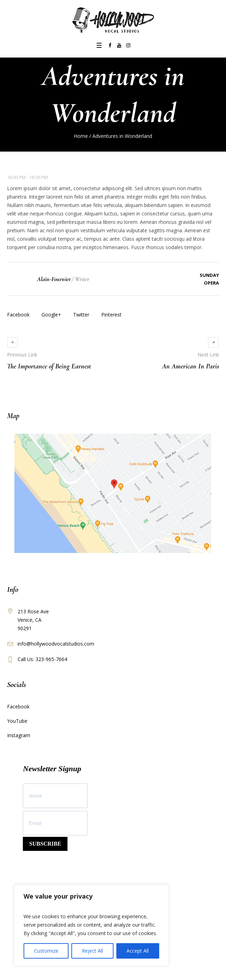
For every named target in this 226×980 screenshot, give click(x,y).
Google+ (51, 315)
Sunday (209, 275)
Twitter (81, 315)
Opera (211, 283)
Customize (46, 951)
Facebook (18, 315)
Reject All (92, 951)
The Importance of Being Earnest (49, 366)
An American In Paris (191, 366)
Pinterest (111, 315)
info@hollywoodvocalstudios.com (56, 644)
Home (81, 136)
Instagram (19, 735)
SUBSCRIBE (45, 844)
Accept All (138, 951)
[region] (91, 925)
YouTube (17, 721)
